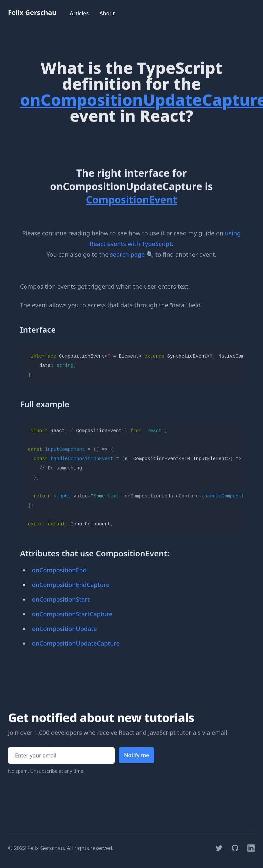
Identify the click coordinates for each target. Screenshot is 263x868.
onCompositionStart (61, 599)
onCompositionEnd (59, 570)
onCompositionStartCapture (72, 614)
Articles (79, 13)
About (107, 13)
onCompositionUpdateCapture (76, 643)
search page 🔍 (132, 254)
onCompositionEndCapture (71, 585)
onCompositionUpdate (64, 629)
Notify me (136, 755)
